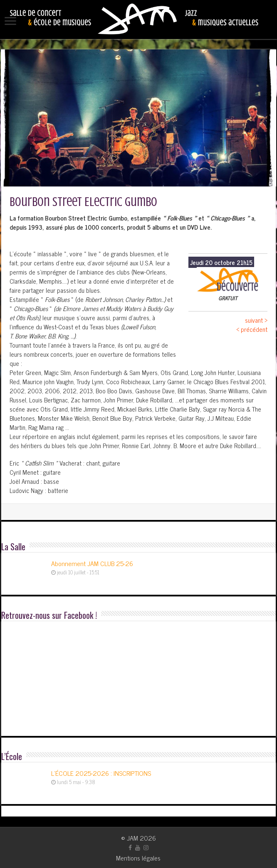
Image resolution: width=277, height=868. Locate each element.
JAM (132, 838)
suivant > (256, 320)
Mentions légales (138, 858)
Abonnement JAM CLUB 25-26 (92, 563)
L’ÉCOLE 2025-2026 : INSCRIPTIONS (101, 773)
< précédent (252, 329)
